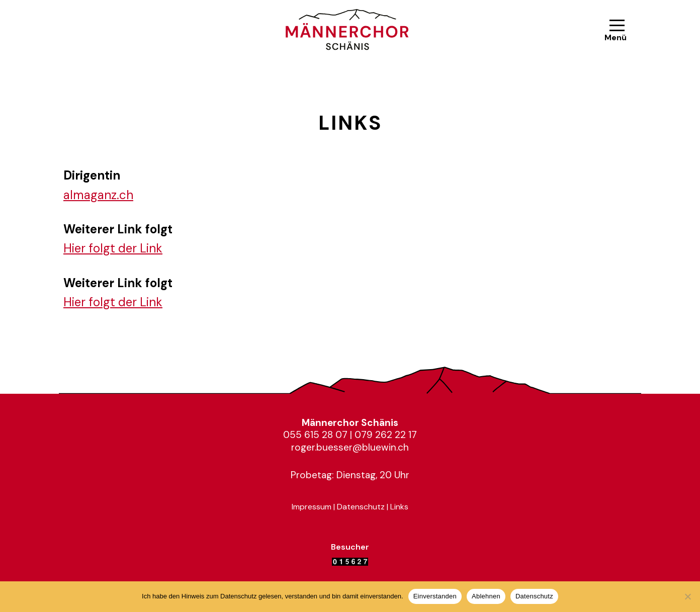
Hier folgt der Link (113, 248)
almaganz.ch (98, 195)
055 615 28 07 (315, 435)
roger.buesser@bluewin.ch (350, 447)
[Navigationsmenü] (617, 31)
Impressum (312, 507)
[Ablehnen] (687, 596)
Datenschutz (361, 507)
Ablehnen (486, 596)
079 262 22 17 (386, 435)
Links (399, 507)
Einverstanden (435, 596)
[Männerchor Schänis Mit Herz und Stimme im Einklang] (350, 31)
